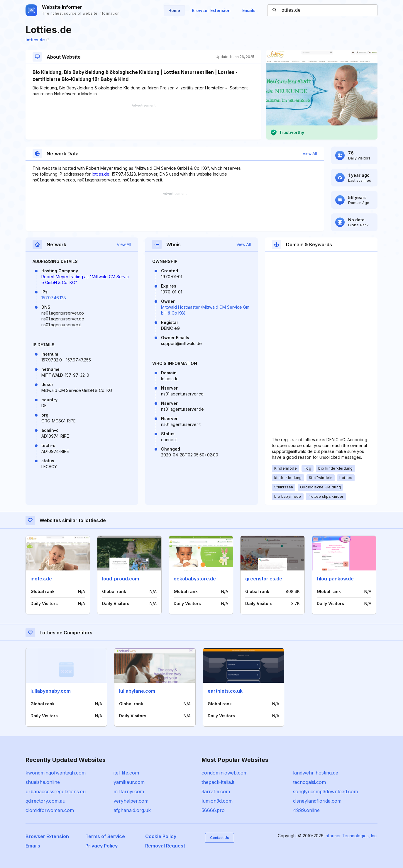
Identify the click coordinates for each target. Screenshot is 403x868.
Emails (249, 10)
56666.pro (213, 810)
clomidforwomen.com (50, 810)
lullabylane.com (137, 691)
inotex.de (41, 579)
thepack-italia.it (218, 782)
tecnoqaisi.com (309, 782)
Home (174, 10)
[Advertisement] (143, 122)
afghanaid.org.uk (132, 810)
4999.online (306, 810)
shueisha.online (43, 782)
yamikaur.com (129, 782)
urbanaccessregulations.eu (56, 791)
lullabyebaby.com (51, 691)
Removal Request (165, 846)
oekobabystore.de (195, 579)
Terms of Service (105, 836)
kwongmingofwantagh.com (56, 773)
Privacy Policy (101, 846)
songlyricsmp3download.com (325, 791)
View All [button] (310, 154)
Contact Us (220, 838)
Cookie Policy (161, 836)
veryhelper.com (131, 801)
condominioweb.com (225, 773)
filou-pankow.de (335, 579)
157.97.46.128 (54, 298)
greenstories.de (264, 579)
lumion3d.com (217, 801)
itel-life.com (126, 773)
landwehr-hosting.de (316, 773)
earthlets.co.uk (225, 691)
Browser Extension (211, 10)
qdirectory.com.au (45, 801)
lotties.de (37, 40)
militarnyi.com (129, 791)
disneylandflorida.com (317, 801)
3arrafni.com (216, 791)
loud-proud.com (121, 579)
